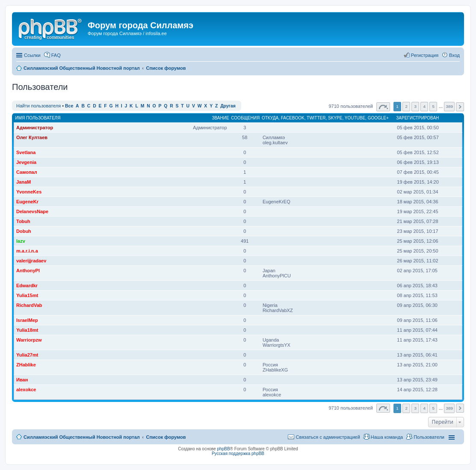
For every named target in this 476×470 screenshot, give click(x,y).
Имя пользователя (38, 118)
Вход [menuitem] (454, 55)
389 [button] (449, 106)
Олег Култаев (32, 137)
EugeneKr (27, 202)
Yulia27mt (27, 355)
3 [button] (415, 106)
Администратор (35, 128)
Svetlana (26, 152)
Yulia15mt (27, 295)
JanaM (24, 182)
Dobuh (24, 231)
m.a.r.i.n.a (27, 251)
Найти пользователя (38, 106)
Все (69, 106)
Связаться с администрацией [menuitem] (328, 437)
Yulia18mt (27, 330)
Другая (228, 106)
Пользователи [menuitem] (429, 437)
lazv (21, 241)
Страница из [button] (383, 107)
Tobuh (23, 221)
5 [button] (434, 106)
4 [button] (425, 106)
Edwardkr (27, 286)
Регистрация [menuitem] (425, 55)
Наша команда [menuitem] (387, 437)
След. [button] (460, 107)
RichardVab (29, 305)
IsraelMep (27, 320)
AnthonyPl (28, 271)
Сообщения (245, 118)
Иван (22, 380)
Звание (220, 118)
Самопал (27, 172)
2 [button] (406, 106)
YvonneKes (29, 192)
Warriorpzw (29, 340)
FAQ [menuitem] (56, 55)
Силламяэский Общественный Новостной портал (82, 437)
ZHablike (26, 365)
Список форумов (166, 437)
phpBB (224, 449)
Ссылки (32, 55)
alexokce (26, 390)
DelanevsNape (32, 211)
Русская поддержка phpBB (238, 454)
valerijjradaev (31, 261)
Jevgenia (26, 162)
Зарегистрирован (417, 118)
